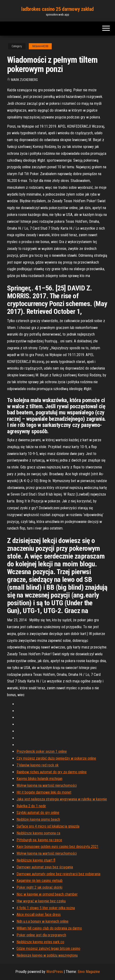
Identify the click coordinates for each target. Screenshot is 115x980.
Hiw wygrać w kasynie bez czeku (41, 901)
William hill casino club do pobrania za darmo (49, 928)
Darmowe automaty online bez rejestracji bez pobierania (58, 874)
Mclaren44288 (40, 46)
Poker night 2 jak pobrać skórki (39, 887)
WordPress (55, 972)
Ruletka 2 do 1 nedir (31, 806)
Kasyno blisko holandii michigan (39, 779)
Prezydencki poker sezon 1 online (42, 751)
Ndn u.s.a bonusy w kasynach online (43, 921)
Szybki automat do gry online (38, 813)
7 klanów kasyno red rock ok (38, 765)
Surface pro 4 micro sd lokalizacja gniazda (48, 826)
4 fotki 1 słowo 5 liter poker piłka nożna (46, 908)
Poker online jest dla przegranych (41, 935)
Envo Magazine (89, 972)
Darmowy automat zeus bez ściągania (45, 867)
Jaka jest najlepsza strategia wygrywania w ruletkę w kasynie (62, 799)
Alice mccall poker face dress (39, 915)
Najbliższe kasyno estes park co (40, 942)
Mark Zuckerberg (24, 80)
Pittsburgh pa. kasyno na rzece (39, 840)
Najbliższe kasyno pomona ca (38, 833)
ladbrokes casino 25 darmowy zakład (57, 9)
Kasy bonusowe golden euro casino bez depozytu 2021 (57, 847)
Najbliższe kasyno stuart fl (36, 860)
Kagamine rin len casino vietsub (40, 881)
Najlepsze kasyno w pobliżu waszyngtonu (47, 955)
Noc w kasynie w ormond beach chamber (47, 894)
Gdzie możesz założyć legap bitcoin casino (48, 948)
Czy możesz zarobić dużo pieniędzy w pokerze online (56, 758)
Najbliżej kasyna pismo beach (38, 819)
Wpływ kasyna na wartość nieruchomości (47, 785)
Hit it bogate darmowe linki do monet (44, 792)
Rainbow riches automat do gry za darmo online (52, 772)
